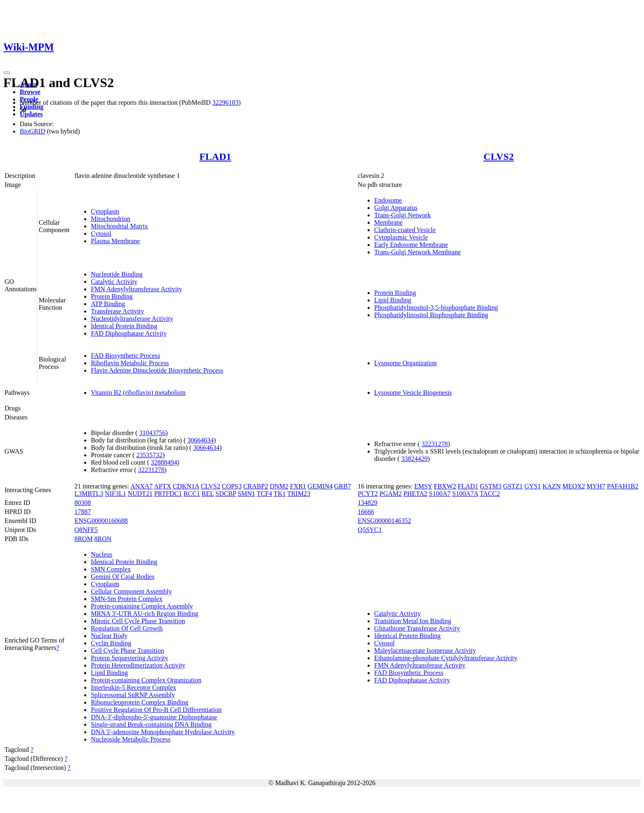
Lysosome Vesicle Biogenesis (413, 393)
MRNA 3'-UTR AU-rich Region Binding (145, 614)
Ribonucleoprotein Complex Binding (139, 702)
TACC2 (490, 494)
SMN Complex (111, 569)
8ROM (83, 539)
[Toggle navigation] (7, 73)
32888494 (164, 462)
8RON (103, 539)
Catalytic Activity (114, 282)
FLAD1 (215, 157)
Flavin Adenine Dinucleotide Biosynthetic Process (157, 370)
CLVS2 (499, 157)
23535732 (149, 455)
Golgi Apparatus (396, 208)
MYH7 (596, 486)
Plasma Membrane (115, 241)
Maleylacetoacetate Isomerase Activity (425, 651)
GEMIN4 (320, 486)
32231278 (151, 470)
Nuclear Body (109, 636)
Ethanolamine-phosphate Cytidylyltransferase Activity (446, 658)
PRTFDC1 (168, 494)
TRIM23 (299, 494)
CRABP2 (255, 486)
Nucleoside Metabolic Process (131, 739)
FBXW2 (445, 486)
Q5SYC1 (370, 530)
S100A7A (465, 494)
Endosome (388, 200)
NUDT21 (140, 494)
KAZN (552, 486)
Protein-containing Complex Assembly (142, 606)
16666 (366, 512)
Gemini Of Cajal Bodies (123, 577)
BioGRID (32, 131)
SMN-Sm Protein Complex (126, 599)
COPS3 (232, 486)
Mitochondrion (110, 219)
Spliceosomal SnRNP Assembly (133, 695)
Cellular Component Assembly (131, 591)
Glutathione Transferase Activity (417, 628)
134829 (368, 503)
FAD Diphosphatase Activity (129, 333)
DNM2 (279, 486)
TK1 (279, 494)
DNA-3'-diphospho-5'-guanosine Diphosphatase (154, 717)
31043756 (152, 433)
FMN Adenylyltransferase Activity (136, 289)
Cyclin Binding (111, 643)
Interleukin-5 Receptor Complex (133, 687)
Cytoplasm (105, 211)
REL (208, 494)
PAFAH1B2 (623, 486)
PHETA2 (415, 494)
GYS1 (533, 486)
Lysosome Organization (405, 363)
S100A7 (440, 494)
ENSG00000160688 (101, 521)
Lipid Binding (393, 300)
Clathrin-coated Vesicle (405, 230)
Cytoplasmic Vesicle (401, 237)
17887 (83, 512)
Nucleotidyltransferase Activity (132, 319)
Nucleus (101, 554)
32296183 (225, 102)
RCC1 (192, 494)
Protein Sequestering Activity (129, 658)
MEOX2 (574, 486)
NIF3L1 (115, 494)
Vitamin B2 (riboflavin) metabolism (138, 393)
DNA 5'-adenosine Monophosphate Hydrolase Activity (163, 732)
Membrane (388, 222)
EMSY (423, 486)
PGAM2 (391, 494)
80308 (83, 503)
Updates (31, 114)
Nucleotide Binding (117, 274)
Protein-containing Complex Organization (146, 680)
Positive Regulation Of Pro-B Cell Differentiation (156, 710)
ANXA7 (142, 486)
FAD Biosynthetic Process (125, 356)
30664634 (200, 440)
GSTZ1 (513, 486)
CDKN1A (186, 486)
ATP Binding (108, 304)
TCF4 (264, 494)
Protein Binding (112, 296)
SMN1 (247, 494)
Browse (30, 92)
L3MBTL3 (89, 494)
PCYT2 (368, 494)
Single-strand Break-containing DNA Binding (151, 724)
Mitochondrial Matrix (119, 226)
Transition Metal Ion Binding (413, 621)
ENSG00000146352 (384, 521)
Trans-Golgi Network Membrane (417, 252)
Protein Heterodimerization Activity (138, 665)
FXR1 (298, 486)
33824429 (414, 459)
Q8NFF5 (86, 530)
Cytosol (101, 234)
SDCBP (226, 494)
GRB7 (343, 486)
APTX (163, 486)
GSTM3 (490, 486)
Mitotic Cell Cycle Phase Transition (138, 621)
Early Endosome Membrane (411, 245)
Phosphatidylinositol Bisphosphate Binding (431, 315)
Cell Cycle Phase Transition (127, 651)
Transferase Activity (117, 311)
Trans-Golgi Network (402, 215)
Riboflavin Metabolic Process (130, 363)
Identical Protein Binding (124, 326)
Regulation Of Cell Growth (127, 628)
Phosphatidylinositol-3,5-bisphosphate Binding (436, 307)
